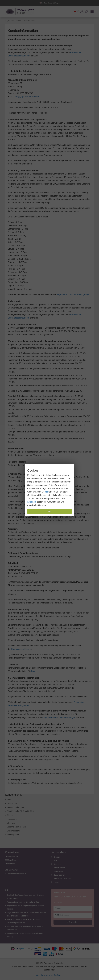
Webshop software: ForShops (49, 975)
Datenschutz (12, 803)
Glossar (10, 815)
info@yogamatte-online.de (27, 97)
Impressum (12, 819)
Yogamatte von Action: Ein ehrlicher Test (23, 902)
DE (77, 11)
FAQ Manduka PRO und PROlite (21, 811)
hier (47, 492)
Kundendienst (13, 795)
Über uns (11, 823)
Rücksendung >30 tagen (49, 3)
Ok (49, 511)
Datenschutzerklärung (21, 649)
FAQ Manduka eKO (15, 807)
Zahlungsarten (13, 835)
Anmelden (73, 922)
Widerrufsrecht (13, 831)
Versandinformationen (16, 827)
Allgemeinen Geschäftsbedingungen (73, 294)
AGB (9, 799)
